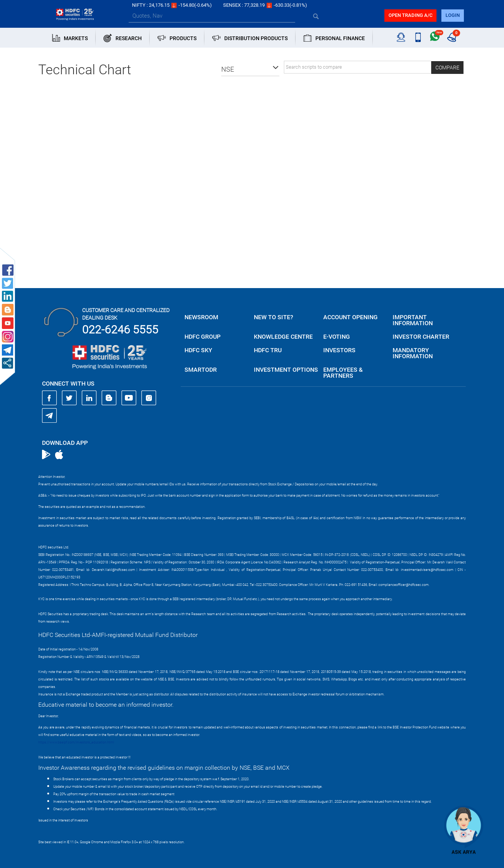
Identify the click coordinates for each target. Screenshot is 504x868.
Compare (447, 68)
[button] (250, 69)
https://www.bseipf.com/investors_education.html (76, 742)
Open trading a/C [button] (410, 15)
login (453, 15)
